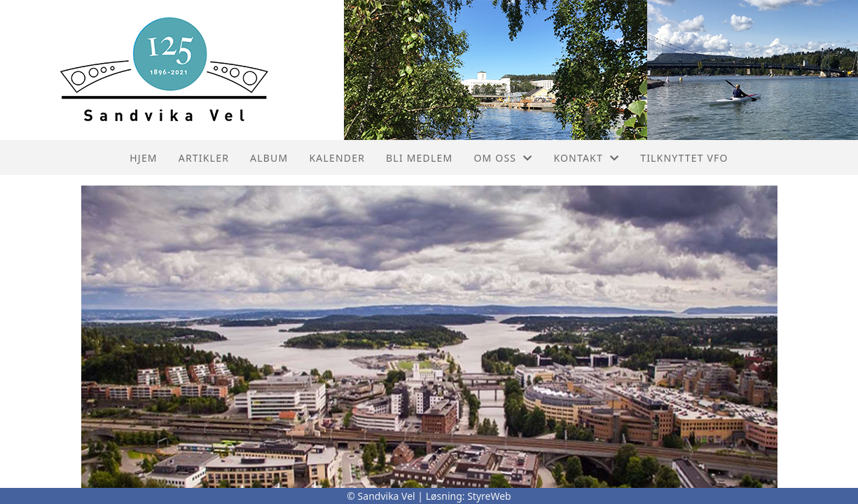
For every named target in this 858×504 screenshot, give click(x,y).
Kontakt (586, 158)
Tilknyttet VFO (684, 158)
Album (269, 158)
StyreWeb (489, 496)
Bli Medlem (419, 158)
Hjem (143, 158)
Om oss (503, 158)
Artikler (204, 158)
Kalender (337, 158)
